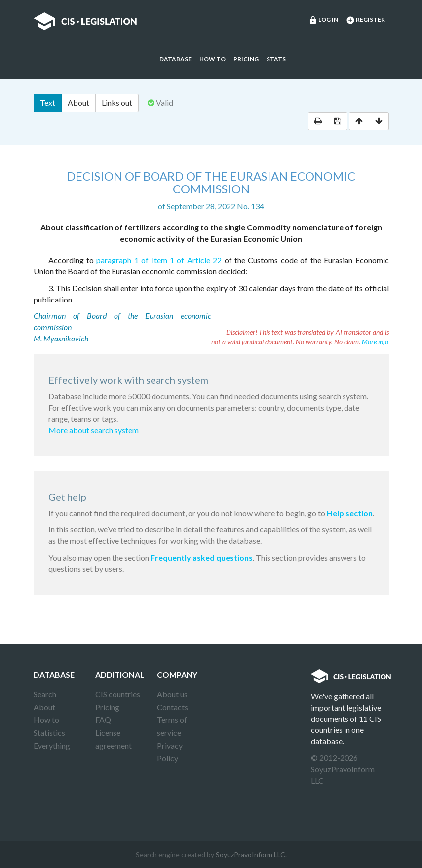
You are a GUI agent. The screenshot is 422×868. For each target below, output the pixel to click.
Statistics (49, 733)
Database (175, 59)
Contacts (173, 707)
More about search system (94, 430)
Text (48, 102)
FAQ (103, 720)
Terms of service (172, 726)
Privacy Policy (170, 752)
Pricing (246, 59)
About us (172, 694)
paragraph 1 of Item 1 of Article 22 (159, 260)
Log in (323, 20)
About (78, 102)
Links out (117, 102)
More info (375, 342)
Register (365, 20)
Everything (52, 745)
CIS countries (118, 694)
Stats (276, 59)
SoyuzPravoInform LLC (250, 854)
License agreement (114, 739)
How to (212, 59)
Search (45, 694)
